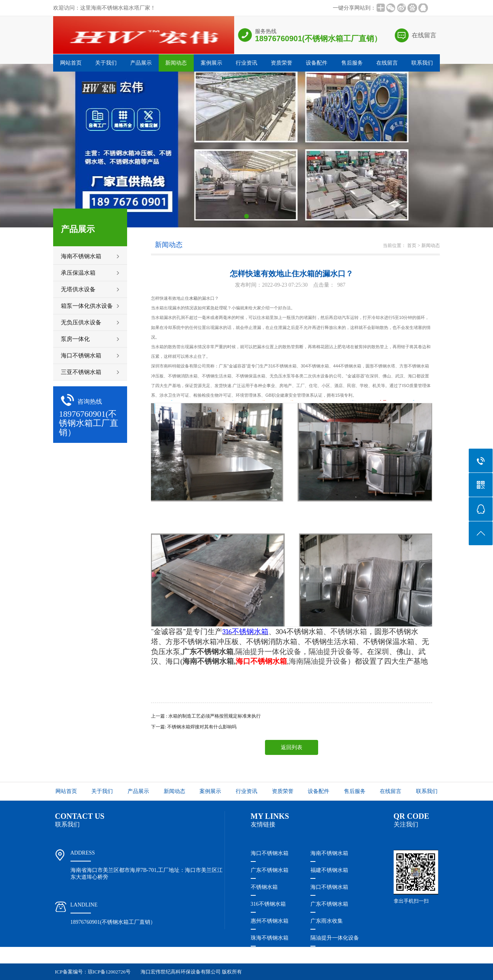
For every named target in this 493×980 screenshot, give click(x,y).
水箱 (193, 298)
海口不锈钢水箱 (270, 853)
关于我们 (106, 63)
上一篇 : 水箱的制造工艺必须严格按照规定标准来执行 (206, 716)
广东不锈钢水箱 (270, 870)
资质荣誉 (282, 63)
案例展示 (211, 63)
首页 (412, 245)
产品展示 (141, 63)
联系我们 (422, 63)
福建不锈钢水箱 (329, 870)
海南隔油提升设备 (318, 661)
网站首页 (71, 63)
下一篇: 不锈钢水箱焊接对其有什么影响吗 (194, 727)
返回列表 (292, 747)
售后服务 (352, 63)
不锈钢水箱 (264, 887)
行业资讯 (246, 63)
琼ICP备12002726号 (109, 972)
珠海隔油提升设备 (272, 955)
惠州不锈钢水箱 (270, 921)
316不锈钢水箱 (268, 904)
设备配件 (317, 63)
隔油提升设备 (330, 652)
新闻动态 (176, 63)
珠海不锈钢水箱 (270, 938)
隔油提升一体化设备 (268, 652)
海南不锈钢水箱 (208, 661)
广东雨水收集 (327, 921)
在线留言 (424, 35)
